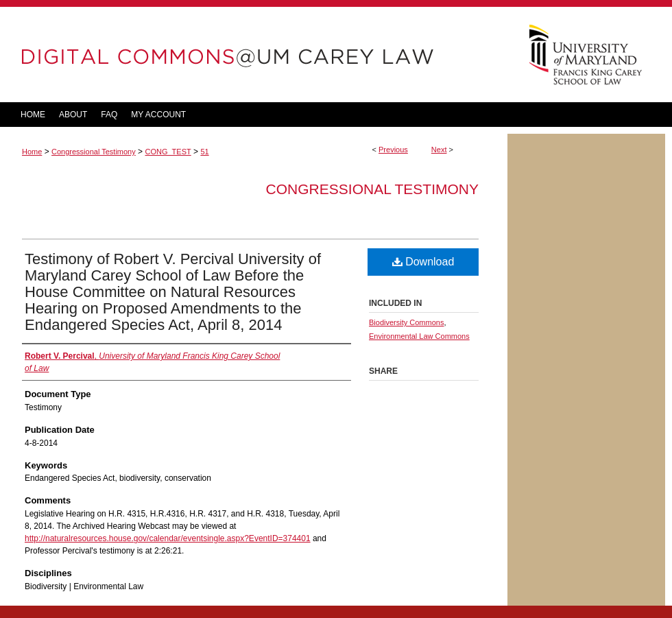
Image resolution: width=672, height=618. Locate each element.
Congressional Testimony (94, 152)
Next (439, 150)
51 (204, 152)
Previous (393, 150)
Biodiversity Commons (406, 322)
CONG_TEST (168, 152)
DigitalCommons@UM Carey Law (254, 55)
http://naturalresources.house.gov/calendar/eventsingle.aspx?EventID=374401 (168, 538)
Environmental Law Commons (419, 336)
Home (32, 152)
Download (423, 262)
